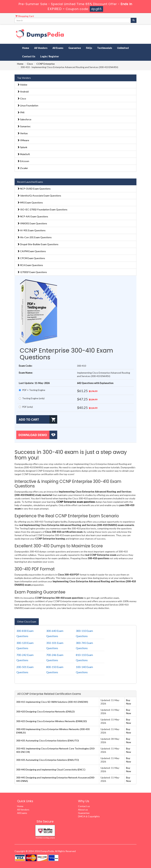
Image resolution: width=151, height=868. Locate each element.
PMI (21, 112)
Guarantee (75, 48)
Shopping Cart (25, 16)
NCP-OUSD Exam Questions (34, 189)
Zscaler (23, 168)
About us (83, 810)
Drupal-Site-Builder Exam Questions (38, 244)
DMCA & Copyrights (89, 816)
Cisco (30, 64)
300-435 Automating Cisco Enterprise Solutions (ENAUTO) (48, 740)
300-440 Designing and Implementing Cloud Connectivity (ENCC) (51, 770)
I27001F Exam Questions (32, 272)
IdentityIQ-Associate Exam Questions (39, 196)
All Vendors (41, 48)
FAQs (89, 48)
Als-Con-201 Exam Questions (34, 237)
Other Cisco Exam (27, 622)
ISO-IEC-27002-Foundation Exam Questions (42, 209)
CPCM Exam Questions (31, 258)
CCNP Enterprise (46, 64)
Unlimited (123, 48)
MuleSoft (24, 154)
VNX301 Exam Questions (32, 223)
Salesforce (24, 119)
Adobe (22, 85)
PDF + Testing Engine (32, 390)
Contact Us (29, 56)
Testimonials (105, 48)
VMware (23, 140)
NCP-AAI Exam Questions (33, 216)
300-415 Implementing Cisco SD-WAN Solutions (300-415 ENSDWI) (52, 702)
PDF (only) (26, 407)
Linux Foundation (28, 105)
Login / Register (50, 56)
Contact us (84, 806)
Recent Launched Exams (30, 182)
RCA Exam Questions (30, 265)
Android (23, 92)
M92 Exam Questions (30, 202)
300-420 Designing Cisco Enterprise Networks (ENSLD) (45, 711)
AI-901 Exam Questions (31, 230)
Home (26, 48)
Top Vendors (24, 78)
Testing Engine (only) (32, 398)
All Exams (58, 48)
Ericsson (23, 161)
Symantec (24, 126)
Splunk (22, 147)
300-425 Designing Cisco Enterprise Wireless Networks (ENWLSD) (52, 721)
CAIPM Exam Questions (32, 251)
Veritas (23, 133)
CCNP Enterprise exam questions (76, 502)
